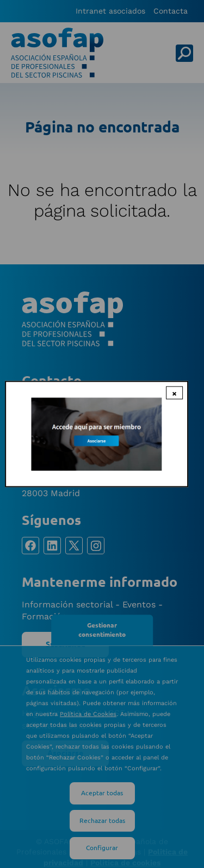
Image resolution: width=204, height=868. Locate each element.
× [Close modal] (174, 392)
